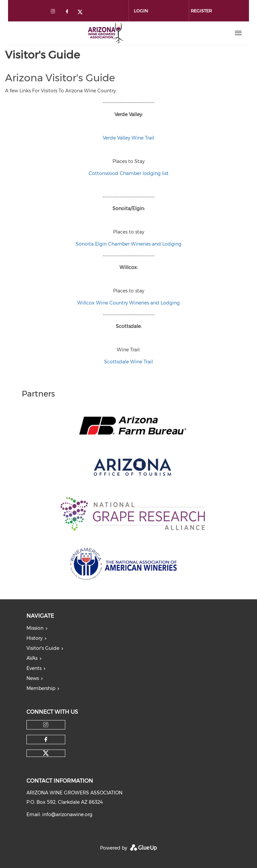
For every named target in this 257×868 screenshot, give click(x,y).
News (33, 678)
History (34, 638)
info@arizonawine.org (67, 814)
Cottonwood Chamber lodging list (129, 173)
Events (34, 668)
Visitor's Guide (43, 648)
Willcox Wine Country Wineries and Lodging (128, 303)
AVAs (32, 658)
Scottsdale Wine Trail (128, 362)
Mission (35, 628)
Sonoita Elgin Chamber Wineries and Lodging (128, 244)
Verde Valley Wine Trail (128, 138)
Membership (41, 688)
